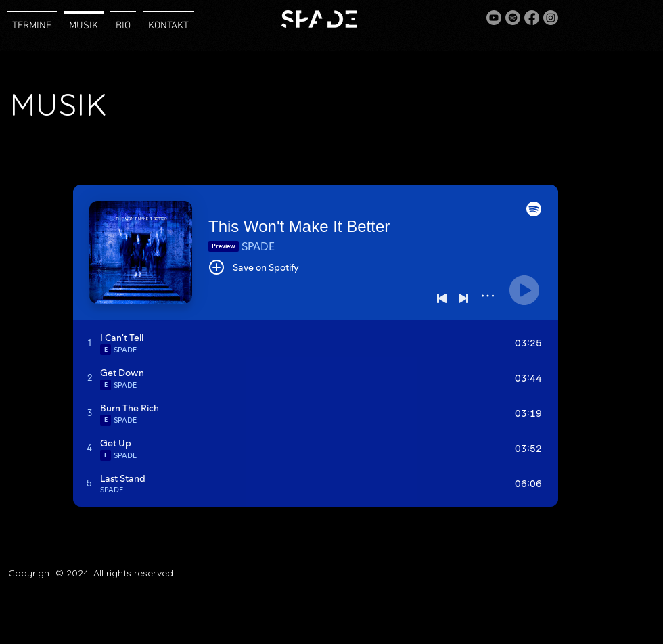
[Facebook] (532, 18)
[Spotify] (513, 18)
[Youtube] (494, 18)
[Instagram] (551, 18)
